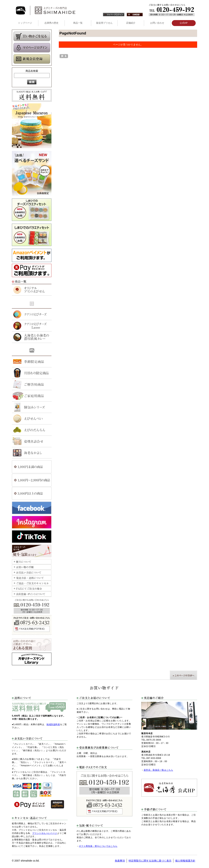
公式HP (184, 23)
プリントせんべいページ (45, 833)
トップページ (25, 23)
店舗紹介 (131, 23)
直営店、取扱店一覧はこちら (158, 770)
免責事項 (120, 861)
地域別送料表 (53, 724)
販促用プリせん (104, 23)
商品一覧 (78, 23)
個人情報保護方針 (185, 861)
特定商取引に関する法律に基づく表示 (150, 861)
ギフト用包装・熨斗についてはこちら (98, 846)
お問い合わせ (157, 23)
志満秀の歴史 (51, 23)
